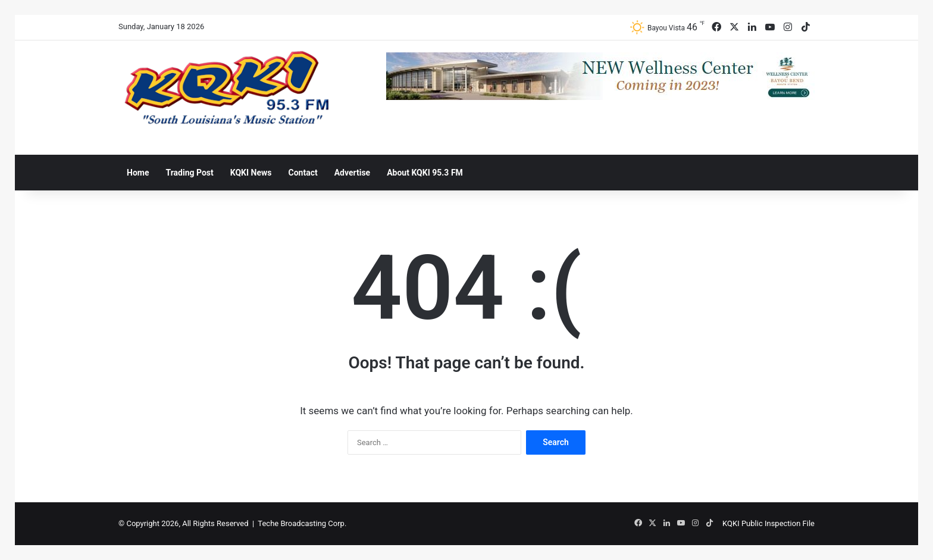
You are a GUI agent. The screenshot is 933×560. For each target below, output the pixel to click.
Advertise (353, 173)
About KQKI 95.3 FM (425, 173)
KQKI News (251, 173)
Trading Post (189, 173)
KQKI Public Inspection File (768, 523)
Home (138, 173)
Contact (303, 173)
